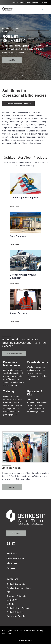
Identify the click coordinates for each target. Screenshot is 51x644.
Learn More (12, 60)
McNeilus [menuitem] (11, 604)
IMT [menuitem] (8, 592)
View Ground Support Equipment (18, 104)
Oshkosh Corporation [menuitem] (16, 584)
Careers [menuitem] (44, 2)
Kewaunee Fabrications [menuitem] (17, 596)
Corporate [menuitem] (12, 579)
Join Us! (12, 487)
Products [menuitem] (12, 553)
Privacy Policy (26, 640)
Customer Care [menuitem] (15, 558)
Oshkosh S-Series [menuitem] (15, 612)
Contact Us (16, 533)
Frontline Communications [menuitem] (18, 588)
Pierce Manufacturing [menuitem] (16, 616)
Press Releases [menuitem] (33, 2)
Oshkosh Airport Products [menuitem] (18, 608)
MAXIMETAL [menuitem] (12, 600)
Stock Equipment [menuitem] (19, 2)
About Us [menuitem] (12, 563)
